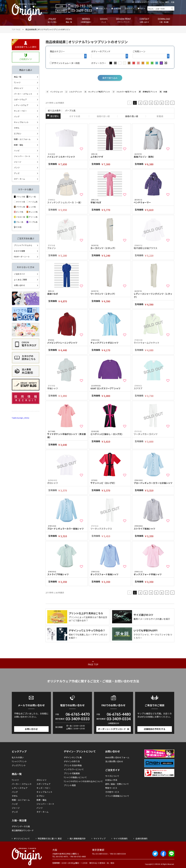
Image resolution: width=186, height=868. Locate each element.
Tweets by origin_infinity (20, 418)
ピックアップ (19, 751)
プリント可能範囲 (72, 773)
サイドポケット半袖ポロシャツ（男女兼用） (67, 434)
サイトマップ (100, 838)
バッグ (17, 116)
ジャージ (18, 162)
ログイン (130, 8)
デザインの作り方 (72, 761)
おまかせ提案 (19, 251)
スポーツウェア (20, 99)
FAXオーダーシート (22, 257)
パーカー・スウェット (23, 94)
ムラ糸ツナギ (110, 156)
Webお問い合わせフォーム (117, 757)
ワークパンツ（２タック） (110, 293)
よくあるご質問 (20, 280)
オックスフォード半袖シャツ (153, 573)
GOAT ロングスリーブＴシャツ (110, 387)
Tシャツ (17, 82)
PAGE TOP (93, 664)
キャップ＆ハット (21, 122)
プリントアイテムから (23, 245)
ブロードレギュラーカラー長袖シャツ (67, 527)
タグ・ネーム (19, 179)
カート (143, 8)
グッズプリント (19, 765)
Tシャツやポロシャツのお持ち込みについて (83, 781)
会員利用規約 (141, 838)
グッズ (17, 173)
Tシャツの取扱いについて (75, 777)
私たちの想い (18, 757)
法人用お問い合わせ (114, 761)
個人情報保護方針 (78, 838)
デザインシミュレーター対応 (65, 63)
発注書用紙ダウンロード (23, 830)
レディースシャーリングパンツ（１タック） (153, 294)
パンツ (17, 167)
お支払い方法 (111, 780)
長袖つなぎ (67, 293)
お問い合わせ (19, 285)
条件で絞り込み (110, 78)
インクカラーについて (74, 769)
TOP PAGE (16, 29)
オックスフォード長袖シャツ (110, 573)
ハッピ (17, 150)
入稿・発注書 (19, 820)
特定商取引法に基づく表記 (50, 838)
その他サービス (112, 792)
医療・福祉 (19, 145)
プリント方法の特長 (73, 765)
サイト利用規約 (120, 838)
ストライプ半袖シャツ (67, 573)
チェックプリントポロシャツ (110, 341)
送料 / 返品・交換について (117, 784)
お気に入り (103, 8)
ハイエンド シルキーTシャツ (67, 156)
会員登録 (117, 8)
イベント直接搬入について (117, 796)
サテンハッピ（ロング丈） (110, 482)
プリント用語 (70, 785)
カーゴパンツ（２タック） (110, 247)
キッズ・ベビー (20, 111)
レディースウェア (21, 105)
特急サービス (111, 788)
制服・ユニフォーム (22, 139)
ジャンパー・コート (22, 156)
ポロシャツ (19, 88)
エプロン (18, 133)
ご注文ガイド (19, 274)
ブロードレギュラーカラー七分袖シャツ (153, 482)
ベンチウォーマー (153, 201)
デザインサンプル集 (73, 757)
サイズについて (112, 776)
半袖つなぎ (110, 201)
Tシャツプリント (19, 761)
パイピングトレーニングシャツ (67, 341)
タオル (17, 128)
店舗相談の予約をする (155, 729)
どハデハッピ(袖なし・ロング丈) (110, 433)
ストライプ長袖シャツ (153, 527)
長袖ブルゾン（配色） (153, 156)
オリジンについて (22, 838)
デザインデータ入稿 (21, 826)
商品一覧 (18, 77)
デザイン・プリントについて (80, 751)
